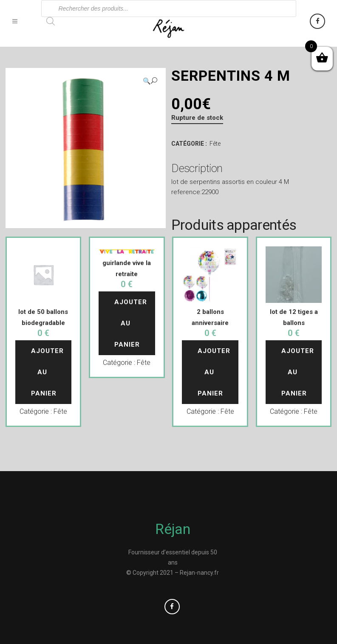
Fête (215, 144)
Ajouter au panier (48, 372)
